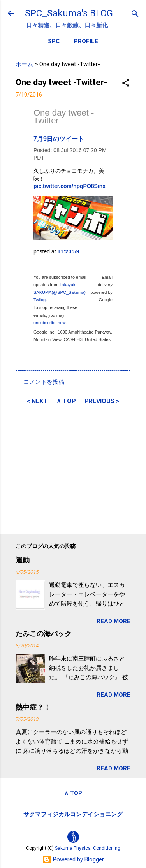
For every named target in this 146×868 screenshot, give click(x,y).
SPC (54, 41)
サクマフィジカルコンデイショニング (73, 814)
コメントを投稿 (44, 382)
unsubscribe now (49, 323)
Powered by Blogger (73, 859)
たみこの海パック (44, 633)
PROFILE (86, 41)
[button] (126, 83)
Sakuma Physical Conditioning (88, 848)
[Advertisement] (73, 465)
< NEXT (37, 401)
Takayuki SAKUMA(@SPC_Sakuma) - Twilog (61, 292)
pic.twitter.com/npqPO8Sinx (69, 186)
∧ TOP (66, 401)
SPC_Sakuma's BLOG (69, 13)
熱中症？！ (33, 707)
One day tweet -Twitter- (64, 117)
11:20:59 (69, 251)
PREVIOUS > (102, 401)
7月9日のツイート (59, 139)
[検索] (135, 14)
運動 (23, 560)
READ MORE (113, 621)
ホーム (24, 64)
